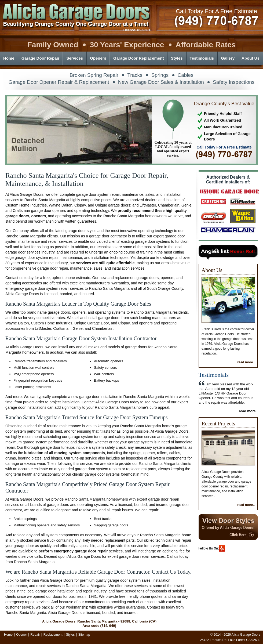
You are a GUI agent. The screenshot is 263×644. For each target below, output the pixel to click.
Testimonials (202, 58)
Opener (21, 635)
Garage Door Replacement (138, 58)
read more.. (246, 362)
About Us (251, 58)
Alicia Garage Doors (246, 635)
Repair (35, 635)
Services (75, 58)
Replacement (53, 635)
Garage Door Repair (41, 58)
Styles (177, 58)
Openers (98, 58)
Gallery (228, 58)
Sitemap (84, 635)
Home (9, 58)
